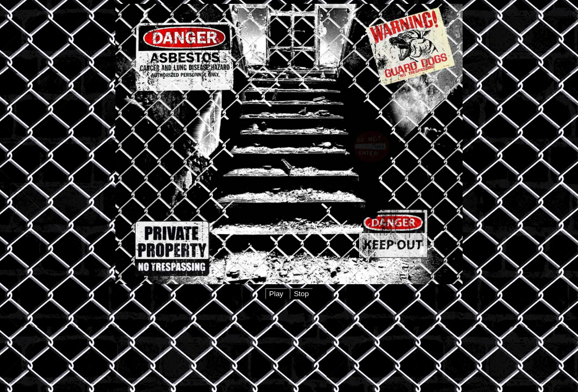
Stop (301, 294)
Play (276, 294)
